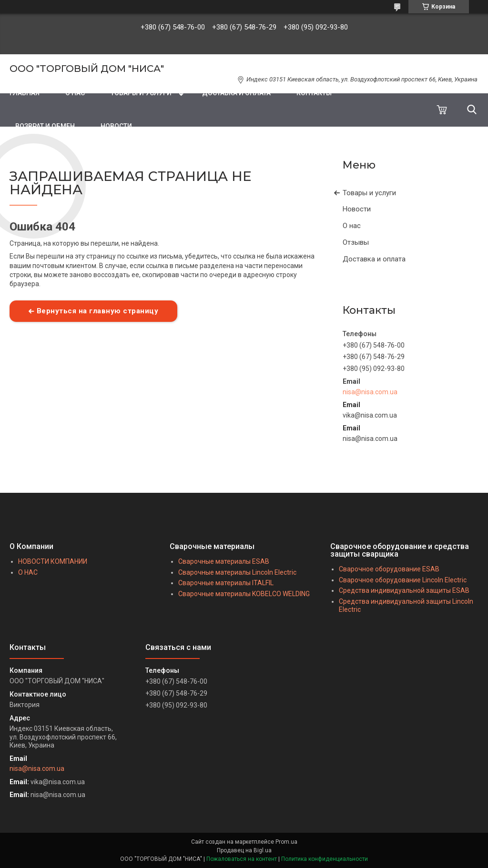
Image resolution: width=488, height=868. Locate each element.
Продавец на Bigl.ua (244, 850)
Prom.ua (286, 842)
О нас (352, 226)
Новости (357, 209)
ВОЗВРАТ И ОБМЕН (45, 126)
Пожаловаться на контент (242, 859)
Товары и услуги (369, 193)
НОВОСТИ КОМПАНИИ (53, 561)
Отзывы (356, 242)
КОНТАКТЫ (314, 93)
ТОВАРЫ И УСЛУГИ (141, 93)
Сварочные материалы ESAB (224, 561)
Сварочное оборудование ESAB (389, 569)
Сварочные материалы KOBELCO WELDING (244, 594)
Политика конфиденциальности (325, 859)
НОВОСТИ (116, 126)
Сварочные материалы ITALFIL (226, 583)
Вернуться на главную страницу (98, 311)
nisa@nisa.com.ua (370, 392)
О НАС (75, 93)
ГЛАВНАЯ (25, 93)
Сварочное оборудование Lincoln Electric (403, 580)
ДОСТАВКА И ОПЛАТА (236, 93)
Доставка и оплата (374, 259)
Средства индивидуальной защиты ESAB (404, 590)
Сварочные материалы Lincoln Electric (237, 572)
